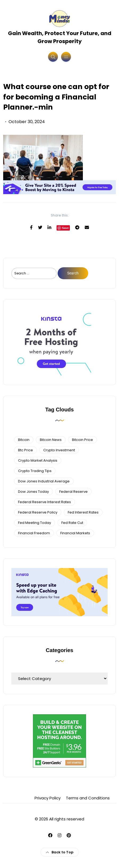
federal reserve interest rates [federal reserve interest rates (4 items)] (44, 502)
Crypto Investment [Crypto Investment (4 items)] (59, 450)
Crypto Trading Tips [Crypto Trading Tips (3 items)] (35, 471)
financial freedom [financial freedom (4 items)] (34, 533)
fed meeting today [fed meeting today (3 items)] (35, 523)
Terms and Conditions (88, 798)
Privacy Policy (48, 798)
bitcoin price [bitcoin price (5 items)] (82, 440)
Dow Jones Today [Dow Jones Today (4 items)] (33, 492)
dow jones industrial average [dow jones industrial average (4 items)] (44, 481)
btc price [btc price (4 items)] (25, 450)
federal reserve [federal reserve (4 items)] (73, 492)
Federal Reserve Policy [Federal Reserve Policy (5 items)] (38, 512)
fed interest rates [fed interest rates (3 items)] (83, 512)
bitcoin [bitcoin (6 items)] (24, 440)
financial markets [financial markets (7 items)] (75, 533)
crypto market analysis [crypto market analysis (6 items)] (38, 460)
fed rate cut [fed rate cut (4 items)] (72, 523)
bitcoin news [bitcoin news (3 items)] (51, 440)
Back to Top (60, 852)
